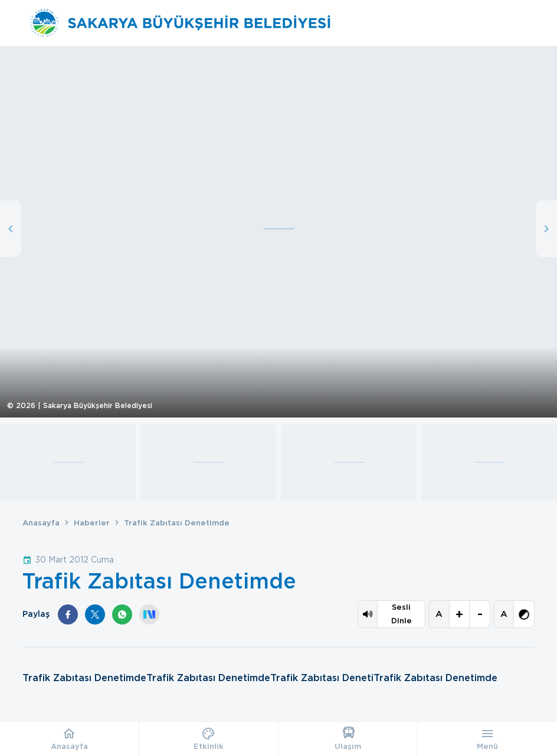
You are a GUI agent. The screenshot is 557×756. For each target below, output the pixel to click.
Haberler (92, 523)
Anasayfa (41, 523)
